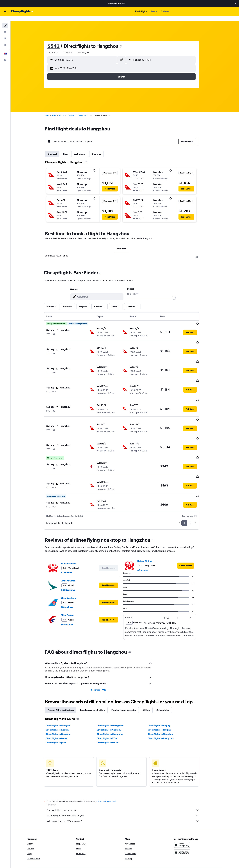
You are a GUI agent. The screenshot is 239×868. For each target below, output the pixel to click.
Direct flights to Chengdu (112, 698)
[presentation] (124, 42)
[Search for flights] (5, 21)
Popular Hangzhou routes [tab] (127, 679)
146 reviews (70, 576)
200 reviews (70, 593)
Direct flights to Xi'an (110, 707)
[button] (236, 3)
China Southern (72, 566)
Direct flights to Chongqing (113, 702)
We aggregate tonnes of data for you (126, 784)
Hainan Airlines (72, 532)
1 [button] (188, 491)
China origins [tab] (166, 679)
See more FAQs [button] (102, 658)
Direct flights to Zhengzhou (164, 707)
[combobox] (57, 48)
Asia (57, 110)
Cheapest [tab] (56, 149)
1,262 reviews (71, 558)
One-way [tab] (100, 149)
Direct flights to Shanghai (61, 694)
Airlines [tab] (150, 679)
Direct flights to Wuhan (60, 707)
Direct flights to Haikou (111, 711)
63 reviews (70, 541)
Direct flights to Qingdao (61, 702)
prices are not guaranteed (109, 770)
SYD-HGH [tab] (125, 244)
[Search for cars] (5, 34)
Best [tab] (69, 149)
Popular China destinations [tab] (64, 679)
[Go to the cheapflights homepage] (22, 11)
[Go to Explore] (5, 40)
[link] (189, 534)
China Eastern (71, 584)
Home (50, 110)
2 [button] (194, 491)
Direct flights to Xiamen (60, 698)
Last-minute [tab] (83, 149)
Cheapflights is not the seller (126, 778)
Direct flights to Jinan (59, 711)
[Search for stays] (5, 27)
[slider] (177, 293)
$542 (57, 41)
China (65, 110)
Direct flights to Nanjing (163, 698)
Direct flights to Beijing (162, 694)
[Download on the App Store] (187, 821)
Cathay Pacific (71, 549)
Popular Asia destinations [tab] (96, 679)
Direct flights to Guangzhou (113, 694)
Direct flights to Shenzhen (163, 702)
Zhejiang (74, 110)
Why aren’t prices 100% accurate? (126, 789)
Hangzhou (85, 110)
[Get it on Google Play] (187, 813)
